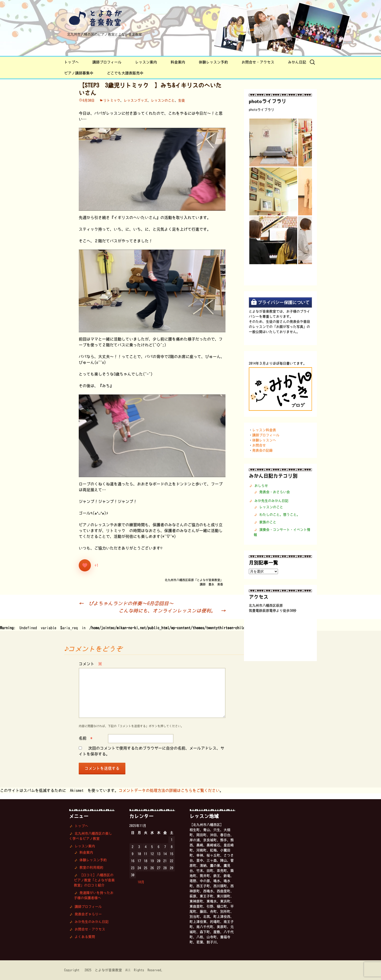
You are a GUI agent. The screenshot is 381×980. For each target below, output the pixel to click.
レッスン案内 (146, 62)
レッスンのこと (163, 100)
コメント (90, 664)
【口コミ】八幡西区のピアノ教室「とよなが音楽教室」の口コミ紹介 (94, 880)
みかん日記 (297, 62)
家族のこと (268, 522)
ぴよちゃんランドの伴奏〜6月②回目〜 (126, 603)
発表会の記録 (262, 450)
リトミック (112, 100)
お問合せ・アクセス (258, 62)
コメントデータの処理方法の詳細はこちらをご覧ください (169, 790)
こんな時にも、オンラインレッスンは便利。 (172, 611)
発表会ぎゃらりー (88, 914)
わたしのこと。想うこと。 (280, 515)
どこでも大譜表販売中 (125, 73)
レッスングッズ (136, 100)
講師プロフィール (107, 62)
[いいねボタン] (85, 565)
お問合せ (259, 445)
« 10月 (138, 882)
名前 (86, 738)
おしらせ (261, 486)
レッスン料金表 (264, 430)
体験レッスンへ (264, 440)
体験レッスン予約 (213, 62)
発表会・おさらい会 (275, 492)
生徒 (182, 100)
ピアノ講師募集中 (79, 73)
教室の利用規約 (91, 867)
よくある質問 (85, 937)
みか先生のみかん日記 (271, 501)
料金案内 (178, 62)
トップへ (71, 62)
